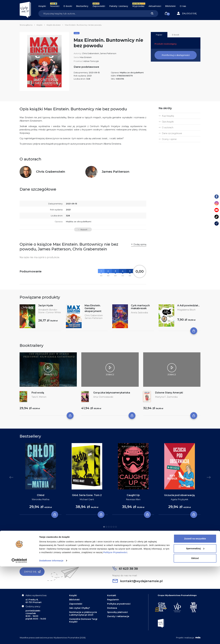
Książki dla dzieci (54, 25)
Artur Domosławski (103, 397)
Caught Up (133, 495)
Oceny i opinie (169, 139)
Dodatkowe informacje (51, 638)
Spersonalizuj (195, 626)
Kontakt (112, 595)
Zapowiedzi (99, 6)
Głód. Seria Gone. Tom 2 (87, 495)
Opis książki (168, 122)
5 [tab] (114, 527)
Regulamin (113, 600)
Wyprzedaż (138, 6)
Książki (42, 6)
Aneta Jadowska (139, 313)
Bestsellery (82, 6)
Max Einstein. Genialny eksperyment (93, 308)
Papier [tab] (159, 35)
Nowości (55, 6)
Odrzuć (195, 636)
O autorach (168, 128)
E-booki (68, 6)
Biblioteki (170, 6)
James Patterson (108, 53)
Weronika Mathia (41, 499)
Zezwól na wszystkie (195, 616)
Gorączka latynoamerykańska (112, 393)
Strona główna (26, 25)
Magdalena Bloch (186, 310)
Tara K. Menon (39, 397)
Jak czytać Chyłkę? (80, 608)
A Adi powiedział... (188, 305)
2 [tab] (106, 527)
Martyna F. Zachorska (166, 397)
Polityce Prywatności (115, 630)
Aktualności (155, 6)
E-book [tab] (176, 35)
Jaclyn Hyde (46, 305)
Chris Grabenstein (91, 53)
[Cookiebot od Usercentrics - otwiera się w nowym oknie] (19, 638)
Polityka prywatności (119, 604)
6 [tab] (116, 527)
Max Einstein (86, 57)
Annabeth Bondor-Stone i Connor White (50, 311)
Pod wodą (38, 393)
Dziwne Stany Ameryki (169, 393)
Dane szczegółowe (172, 133)
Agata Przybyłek (179, 499)
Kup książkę (168, 116)
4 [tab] (111, 527)
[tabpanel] (41, 479)
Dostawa (112, 608)
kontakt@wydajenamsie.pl (138, 581)
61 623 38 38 (125, 569)
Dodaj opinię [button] (140, 244)
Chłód (41, 495)
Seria (77, 33)
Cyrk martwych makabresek (140, 307)
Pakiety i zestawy (119, 6)
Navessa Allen (133, 499)
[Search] (92, 14)
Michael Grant (87, 499)
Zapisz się (32, 572)
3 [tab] (109, 527)
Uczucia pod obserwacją (179, 495)
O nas (183, 6)
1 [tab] (104, 527)
